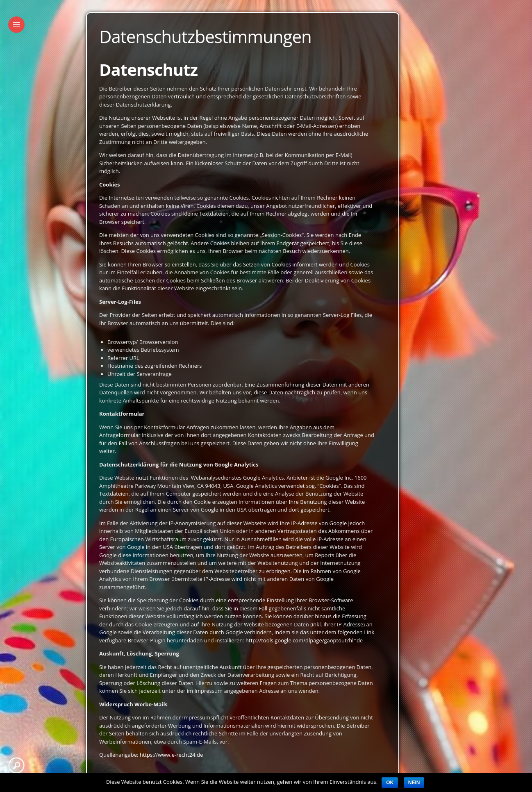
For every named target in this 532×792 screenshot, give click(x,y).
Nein (414, 783)
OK (390, 783)
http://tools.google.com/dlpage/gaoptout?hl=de (304, 640)
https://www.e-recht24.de (171, 755)
